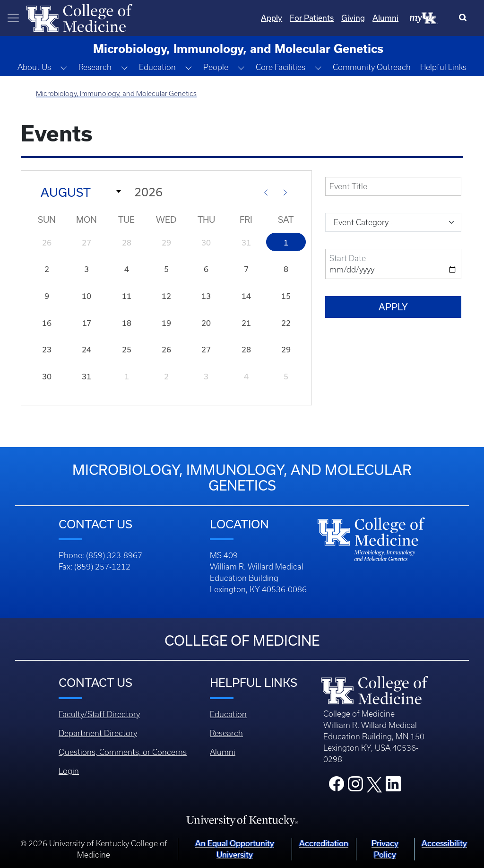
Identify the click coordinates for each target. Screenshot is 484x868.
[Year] (190, 192)
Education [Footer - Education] (228, 714)
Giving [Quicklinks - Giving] (353, 18)
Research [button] (95, 67)
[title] (393, 186)
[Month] (78, 192)
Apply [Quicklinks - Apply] (272, 18)
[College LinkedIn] (393, 787)
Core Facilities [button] (281, 67)
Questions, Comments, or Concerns (123, 752)
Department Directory (98, 733)
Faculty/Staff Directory (99, 714)
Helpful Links (443, 67)
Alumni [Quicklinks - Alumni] (385, 18)
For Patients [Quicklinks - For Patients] (312, 18)
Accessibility (444, 843)
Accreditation (324, 843)
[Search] (465, 18)
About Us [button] (34, 67)
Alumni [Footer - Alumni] (223, 752)
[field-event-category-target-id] (393, 222)
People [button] (216, 67)
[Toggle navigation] (13, 18)
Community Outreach (372, 67)
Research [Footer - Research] (226, 733)
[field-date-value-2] (393, 264)
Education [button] (157, 67)
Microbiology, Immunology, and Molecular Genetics (116, 94)
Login (69, 771)
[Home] (79, 17)
